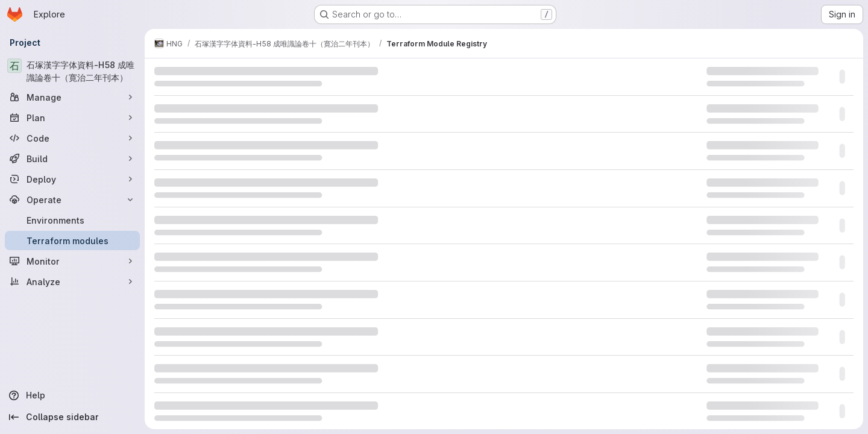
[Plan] (72, 118)
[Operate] (72, 200)
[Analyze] (72, 281)
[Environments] (72, 220)
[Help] (72, 395)
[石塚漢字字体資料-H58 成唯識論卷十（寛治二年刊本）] (72, 71)
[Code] (72, 138)
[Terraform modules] (72, 241)
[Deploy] (72, 179)
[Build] (72, 159)
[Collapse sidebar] (72, 417)
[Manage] (72, 97)
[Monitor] (72, 261)
